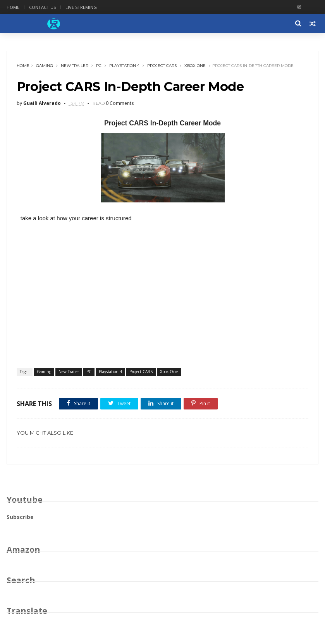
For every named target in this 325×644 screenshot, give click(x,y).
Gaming (45, 66)
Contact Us (42, 7)
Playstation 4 (124, 66)
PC (99, 66)
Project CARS (162, 66)
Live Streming (81, 7)
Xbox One (195, 66)
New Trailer (75, 66)
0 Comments (120, 103)
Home (13, 7)
